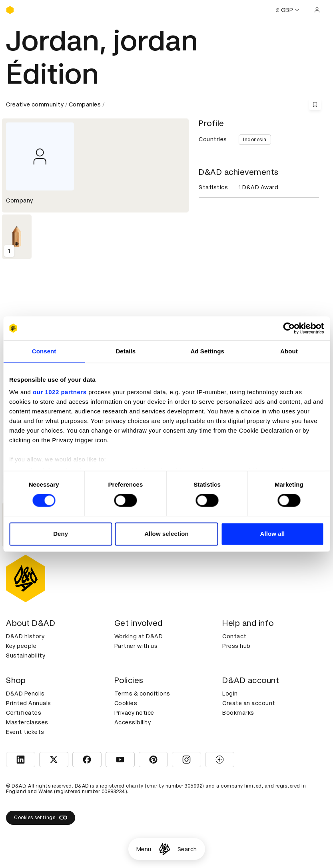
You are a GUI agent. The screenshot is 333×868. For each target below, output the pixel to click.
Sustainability (26, 656)
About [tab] (289, 351)
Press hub (236, 646)
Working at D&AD (139, 636)
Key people (21, 646)
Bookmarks (238, 713)
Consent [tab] (44, 351)
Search (187, 849)
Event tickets (25, 732)
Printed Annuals (29, 703)
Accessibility (133, 722)
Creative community (35, 104)
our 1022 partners (60, 392)
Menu (144, 849)
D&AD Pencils (25, 694)
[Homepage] (165, 849)
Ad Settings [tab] (207, 351)
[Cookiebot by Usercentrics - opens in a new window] (289, 328)
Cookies (126, 703)
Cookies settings (41, 818)
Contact (234, 636)
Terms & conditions (142, 694)
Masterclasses (27, 722)
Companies (85, 104)
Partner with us (136, 646)
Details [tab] (126, 351)
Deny (61, 534)
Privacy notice (134, 713)
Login (230, 694)
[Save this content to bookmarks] (315, 104)
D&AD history (25, 636)
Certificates (24, 713)
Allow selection (166, 534)
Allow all (272, 534)
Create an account (249, 703)
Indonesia (255, 140)
